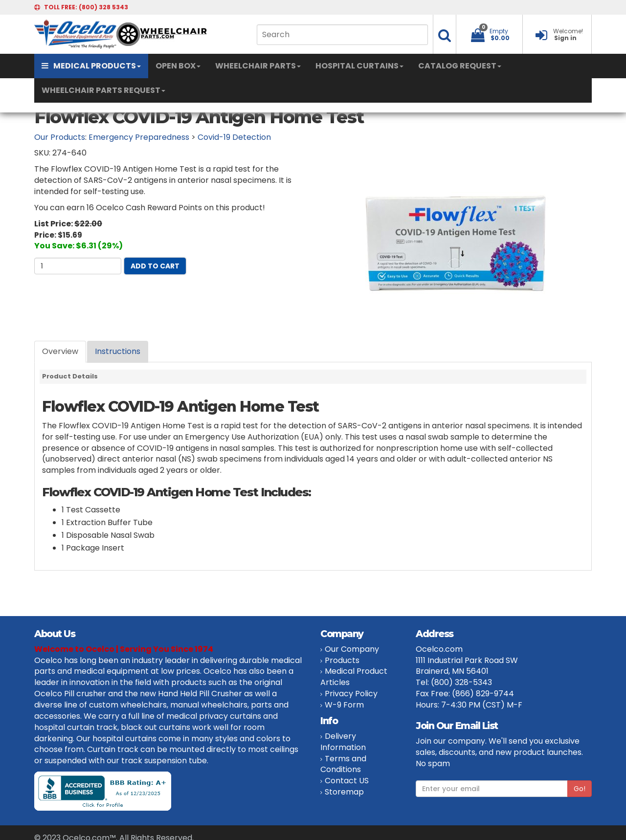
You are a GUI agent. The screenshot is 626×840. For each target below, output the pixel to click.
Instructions (118, 351)
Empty (499, 31)
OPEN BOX (178, 66)
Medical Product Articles (354, 677)
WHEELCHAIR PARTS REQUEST (103, 90)
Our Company (352, 649)
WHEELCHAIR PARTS (258, 66)
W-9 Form (344, 705)
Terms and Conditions (343, 764)
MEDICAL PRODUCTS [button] (91, 66)
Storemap (344, 792)
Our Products (60, 137)
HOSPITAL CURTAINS (359, 66)
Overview (60, 351)
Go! (580, 789)
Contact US (347, 781)
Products (342, 660)
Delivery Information (343, 742)
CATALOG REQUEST (460, 66)
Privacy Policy (351, 694)
